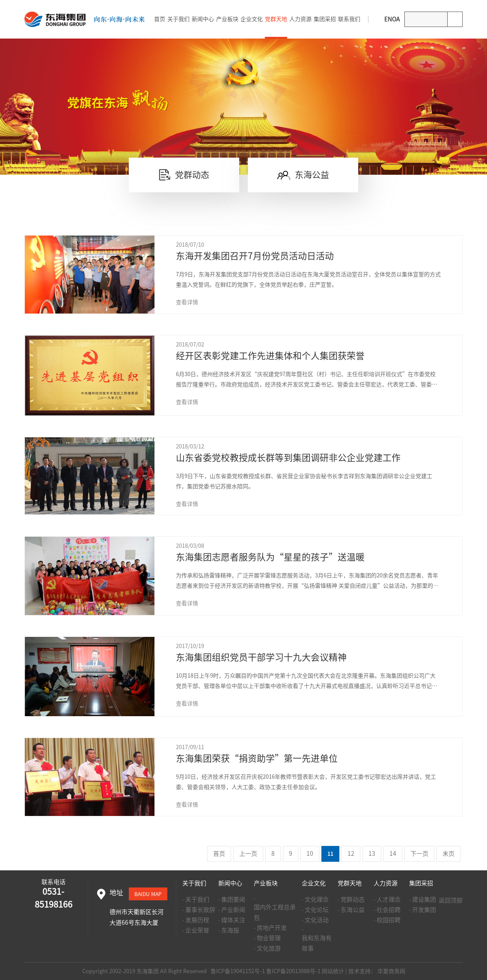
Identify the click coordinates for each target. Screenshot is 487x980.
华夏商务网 (391, 971)
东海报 (230, 930)
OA (396, 19)
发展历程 (197, 920)
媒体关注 (233, 920)
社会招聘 (389, 910)
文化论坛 (317, 910)
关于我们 (178, 19)
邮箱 (377, 19)
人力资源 (300, 19)
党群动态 (353, 899)
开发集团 (424, 910)
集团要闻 (233, 899)
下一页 (419, 854)
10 (310, 854)
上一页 (248, 854)
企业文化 (252, 19)
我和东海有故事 (317, 943)
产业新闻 (233, 910)
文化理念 (317, 899)
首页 (160, 19)
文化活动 (317, 920)
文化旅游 (269, 948)
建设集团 (424, 899)
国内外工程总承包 (275, 912)
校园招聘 (389, 920)
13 (372, 854)
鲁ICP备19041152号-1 (237, 971)
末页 (448, 854)
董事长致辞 (200, 910)
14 (393, 854)
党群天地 (276, 19)
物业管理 (269, 938)
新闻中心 (203, 19)
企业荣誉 (197, 930)
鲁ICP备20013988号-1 (293, 971)
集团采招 (325, 19)
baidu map (148, 894)
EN (388, 19)
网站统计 (333, 971)
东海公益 (353, 910)
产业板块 (227, 19)
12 (351, 854)
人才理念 (389, 899)
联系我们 (349, 19)
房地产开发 (272, 928)
